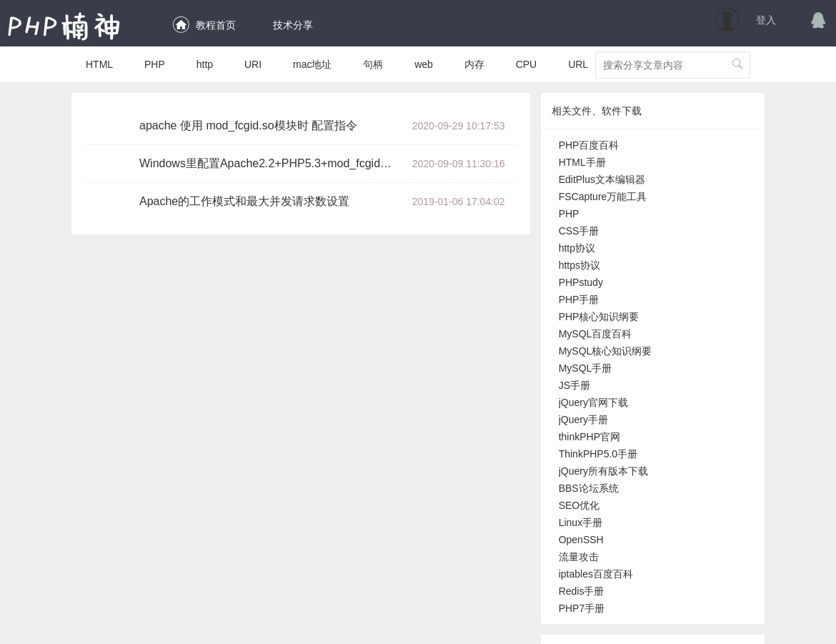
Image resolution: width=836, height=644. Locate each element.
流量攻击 (579, 557)
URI (253, 64)
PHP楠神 (64, 25)
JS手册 (574, 385)
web (424, 64)
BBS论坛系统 (589, 488)
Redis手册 (582, 591)
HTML (99, 64)
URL (578, 64)
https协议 (579, 265)
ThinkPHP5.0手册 (598, 454)
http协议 (577, 248)
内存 (474, 64)
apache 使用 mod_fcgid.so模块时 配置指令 (248, 125)
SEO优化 (579, 505)
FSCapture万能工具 (603, 197)
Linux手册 (581, 522)
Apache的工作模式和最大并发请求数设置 (244, 201)
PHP (155, 64)
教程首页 (204, 25)
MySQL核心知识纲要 (606, 351)
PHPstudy (581, 282)
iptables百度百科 (596, 574)
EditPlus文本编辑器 (602, 179)
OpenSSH (581, 540)
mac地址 (312, 64)
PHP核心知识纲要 (599, 317)
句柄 (373, 64)
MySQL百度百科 (596, 334)
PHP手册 (579, 299)
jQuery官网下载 (593, 402)
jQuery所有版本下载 (603, 471)
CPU (527, 64)
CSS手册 (579, 231)
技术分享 (290, 25)
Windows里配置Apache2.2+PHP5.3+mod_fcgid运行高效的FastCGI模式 (271, 163)
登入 (766, 20)
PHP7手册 (582, 608)
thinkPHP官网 (589, 437)
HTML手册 (582, 162)
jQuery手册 (583, 420)
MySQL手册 (586, 368)
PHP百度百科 (589, 145)
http (205, 64)
